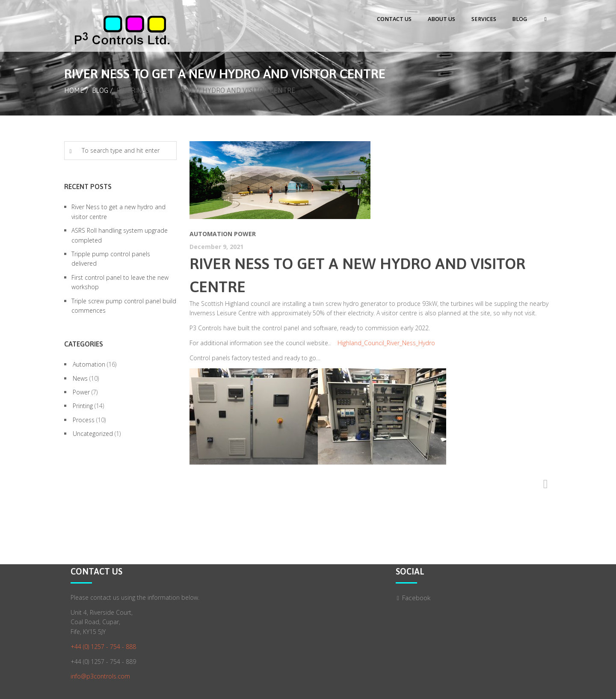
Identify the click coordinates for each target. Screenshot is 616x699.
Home (74, 90)
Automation (211, 234)
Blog (100, 90)
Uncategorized (93, 434)
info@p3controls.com (100, 676)
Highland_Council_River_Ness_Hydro (386, 343)
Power (245, 234)
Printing (83, 406)
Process (84, 420)
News (80, 378)
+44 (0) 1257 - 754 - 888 (103, 647)
